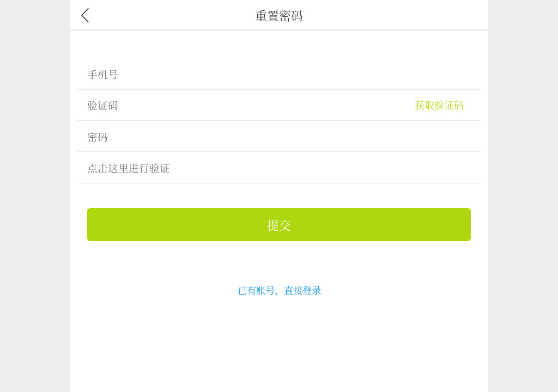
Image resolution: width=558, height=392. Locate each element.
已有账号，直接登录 (279, 290)
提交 (279, 225)
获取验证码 (439, 105)
